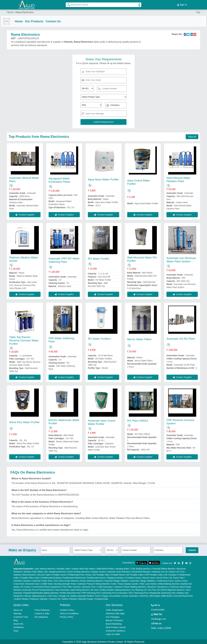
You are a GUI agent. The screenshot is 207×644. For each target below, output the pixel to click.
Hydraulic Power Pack (42, 581)
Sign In (182, 4)
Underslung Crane (165, 581)
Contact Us (59, 20)
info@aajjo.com (159, 619)
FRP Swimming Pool (91, 593)
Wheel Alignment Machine (173, 590)
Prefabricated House (96, 577)
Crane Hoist (19, 584)
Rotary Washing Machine (92, 581)
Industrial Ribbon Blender (164, 568)
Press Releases (42, 610)
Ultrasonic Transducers (157, 587)
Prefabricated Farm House (79, 574)
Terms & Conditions (69, 613)
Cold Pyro (144, 596)
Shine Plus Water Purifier (24, 422)
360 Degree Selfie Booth (161, 596)
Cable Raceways (105, 587)
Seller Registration (115, 610)
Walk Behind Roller (105, 568)
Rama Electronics (25, 11)
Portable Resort (118, 574)
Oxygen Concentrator (111, 596)
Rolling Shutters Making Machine (115, 590)
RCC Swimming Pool (139, 593)
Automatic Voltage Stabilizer (143, 581)
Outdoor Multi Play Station (83, 568)
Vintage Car (64, 596)
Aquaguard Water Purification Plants (60, 180)
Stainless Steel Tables (33, 571)
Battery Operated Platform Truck (85, 596)
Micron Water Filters (139, 339)
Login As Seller (113, 634)
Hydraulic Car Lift (159, 571)
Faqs (16, 630)
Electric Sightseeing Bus (36, 596)
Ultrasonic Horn (89, 587)
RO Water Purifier (99, 258)
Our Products (40, 20)
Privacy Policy (67, 617)
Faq (198, 11)
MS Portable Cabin (135, 574)
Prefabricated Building (51, 577)
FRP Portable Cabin (154, 574)
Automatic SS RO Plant (181, 338)
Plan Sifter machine (72, 587)
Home (10, 11)
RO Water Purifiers (99, 338)
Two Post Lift (154, 590)
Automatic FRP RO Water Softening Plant (64, 260)
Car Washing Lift (139, 590)
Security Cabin (44, 574)
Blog (16, 620)
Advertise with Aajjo (115, 613)
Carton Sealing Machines (78, 571)
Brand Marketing (114, 623)
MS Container (171, 574)
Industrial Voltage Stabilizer (117, 581)
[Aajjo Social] (175, 563)
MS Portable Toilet (101, 574)
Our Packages (113, 617)
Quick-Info (18, 623)
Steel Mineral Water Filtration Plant (178, 179)
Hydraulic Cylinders (22, 581)
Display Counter (99, 571)
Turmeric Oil (54, 599)
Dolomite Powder (86, 599)
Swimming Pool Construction (115, 593)
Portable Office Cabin (30, 577)
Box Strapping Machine (55, 571)
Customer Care (21, 617)
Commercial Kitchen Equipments (47, 587)
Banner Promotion (114, 620)
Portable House (59, 574)
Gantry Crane (181, 581)
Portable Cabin (63, 568)
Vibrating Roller (122, 568)
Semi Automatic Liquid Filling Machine (72, 590)
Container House (133, 577)
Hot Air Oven (162, 577)
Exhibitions (19, 627)
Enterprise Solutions (115, 630)
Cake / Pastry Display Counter (125, 584)
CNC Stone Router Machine (66, 581)
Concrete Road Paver (183, 596)
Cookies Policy (67, 610)
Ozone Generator (130, 596)
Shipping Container (115, 577)
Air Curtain (26, 587)
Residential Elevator (141, 571)
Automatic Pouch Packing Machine (38, 590)
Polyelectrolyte (102, 599)
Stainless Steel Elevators (25, 574)
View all (192, 136)
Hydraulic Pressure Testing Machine (94, 584)
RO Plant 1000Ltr (138, 420)
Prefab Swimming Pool (70, 593)
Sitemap (17, 613)
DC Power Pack (177, 577)
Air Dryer (95, 590)
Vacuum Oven (149, 577)
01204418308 (158, 609)
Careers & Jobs (42, 613)
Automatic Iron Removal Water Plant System (181, 259)
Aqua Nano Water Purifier (103, 179)
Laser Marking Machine (45, 568)
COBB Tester (47, 584)
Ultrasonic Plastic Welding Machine (130, 587)
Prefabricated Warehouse (74, 577)
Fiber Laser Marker (148, 584)
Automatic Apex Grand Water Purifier (101, 422)
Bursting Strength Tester (65, 584)
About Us (18, 610)
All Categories (41, 617)
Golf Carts (53, 596)
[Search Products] (67, 4)
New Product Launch (116, 627)
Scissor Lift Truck (177, 571)
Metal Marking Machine (169, 584)
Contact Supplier (25, 214)
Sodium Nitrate (21, 599)
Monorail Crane (33, 584)
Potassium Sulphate (38, 599)
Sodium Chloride (69, 599)
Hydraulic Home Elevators (119, 571)
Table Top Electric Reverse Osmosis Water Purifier (24, 340)
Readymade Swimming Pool (162, 593)
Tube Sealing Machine (141, 568)
